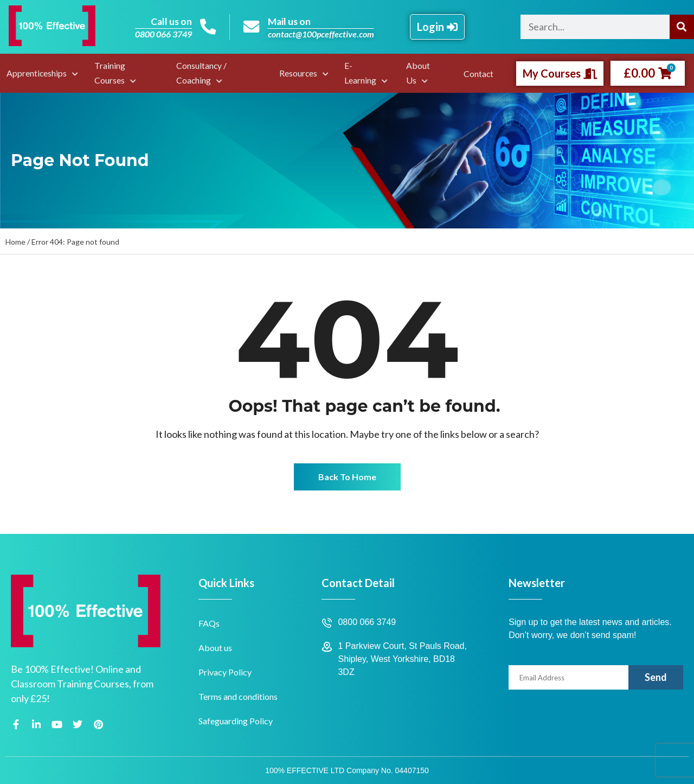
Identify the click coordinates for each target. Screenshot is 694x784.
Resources (300, 73)
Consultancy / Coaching (200, 73)
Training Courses (107, 73)
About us (215, 648)
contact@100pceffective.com (321, 34)
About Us (419, 73)
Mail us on (290, 21)
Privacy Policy (225, 672)
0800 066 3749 (163, 34)
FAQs (209, 623)
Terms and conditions (238, 696)
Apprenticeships (36, 73)
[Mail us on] (252, 27)
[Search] (682, 27)
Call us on (170, 21)
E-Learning (360, 73)
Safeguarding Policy (236, 721)
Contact (479, 74)
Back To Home (347, 477)
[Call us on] (208, 27)
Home (15, 242)
